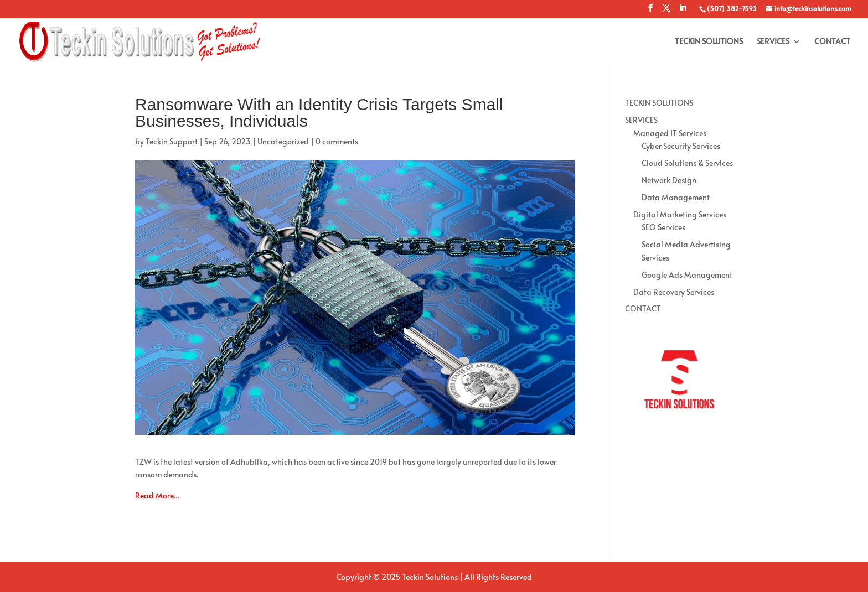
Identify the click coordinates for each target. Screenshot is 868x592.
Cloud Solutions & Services (687, 163)
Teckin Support (172, 141)
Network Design (669, 180)
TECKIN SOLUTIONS (709, 42)
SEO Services (663, 227)
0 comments (337, 141)
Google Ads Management (687, 275)
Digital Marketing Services (680, 214)
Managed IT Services (670, 133)
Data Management (676, 197)
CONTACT (832, 42)
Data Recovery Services (674, 292)
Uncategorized (283, 141)
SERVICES (773, 42)
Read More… (157, 495)
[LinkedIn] (683, 11)
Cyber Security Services (681, 146)
